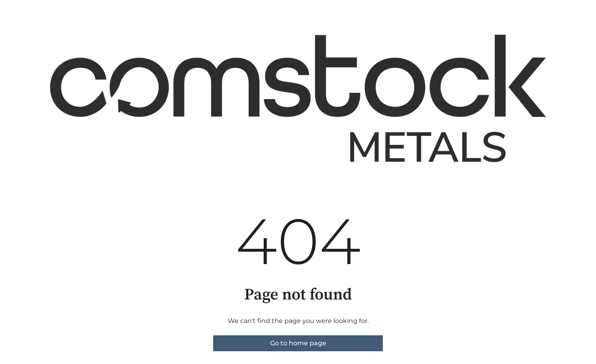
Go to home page (298, 343)
